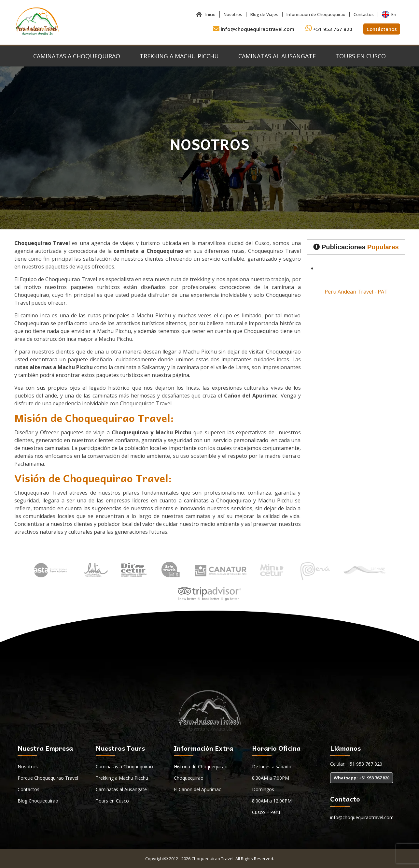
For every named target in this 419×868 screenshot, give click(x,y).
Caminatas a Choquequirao (77, 56)
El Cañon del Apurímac (197, 789)
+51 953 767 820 (328, 29)
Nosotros (233, 14)
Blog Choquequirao (38, 801)
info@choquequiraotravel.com (253, 29)
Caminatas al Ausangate (277, 56)
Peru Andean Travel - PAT (356, 292)
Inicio (205, 14)
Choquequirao (189, 778)
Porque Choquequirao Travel (48, 778)
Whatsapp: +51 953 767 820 (362, 778)
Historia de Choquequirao (201, 767)
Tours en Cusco (361, 56)
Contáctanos (381, 29)
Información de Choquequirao (316, 14)
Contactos (364, 14)
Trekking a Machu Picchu (179, 56)
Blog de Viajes (264, 14)
